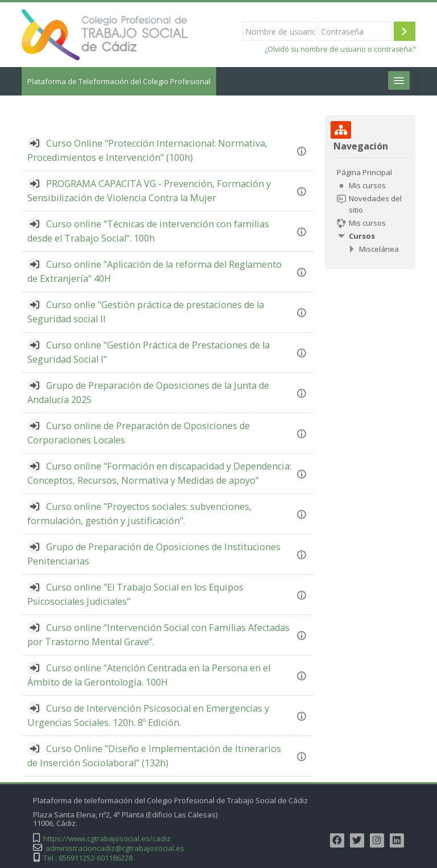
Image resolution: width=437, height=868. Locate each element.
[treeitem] (370, 211)
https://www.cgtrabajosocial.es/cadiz (107, 839)
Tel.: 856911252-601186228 (88, 858)
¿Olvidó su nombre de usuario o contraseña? (340, 49)
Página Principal (364, 172)
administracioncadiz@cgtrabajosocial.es (115, 848)
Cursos (362, 236)
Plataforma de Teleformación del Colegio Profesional (119, 81)
